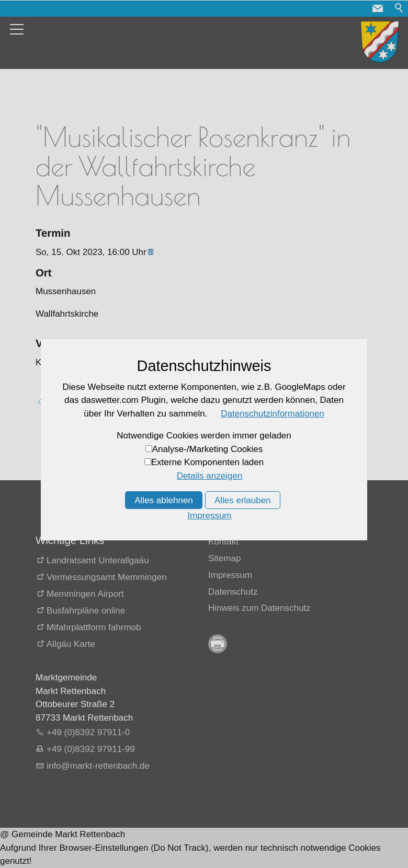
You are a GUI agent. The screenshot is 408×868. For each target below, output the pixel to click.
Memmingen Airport (85, 594)
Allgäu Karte (71, 644)
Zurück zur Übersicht (88, 402)
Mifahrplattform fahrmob (94, 627)
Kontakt (223, 542)
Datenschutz (233, 592)
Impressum (230, 575)
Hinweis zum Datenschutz (259, 608)
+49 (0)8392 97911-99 (91, 749)
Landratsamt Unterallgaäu (98, 560)
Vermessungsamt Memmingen (107, 577)
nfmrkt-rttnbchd (98, 766)
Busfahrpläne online (86, 611)
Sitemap (224, 558)
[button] (378, 8)
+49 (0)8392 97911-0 (88, 732)
